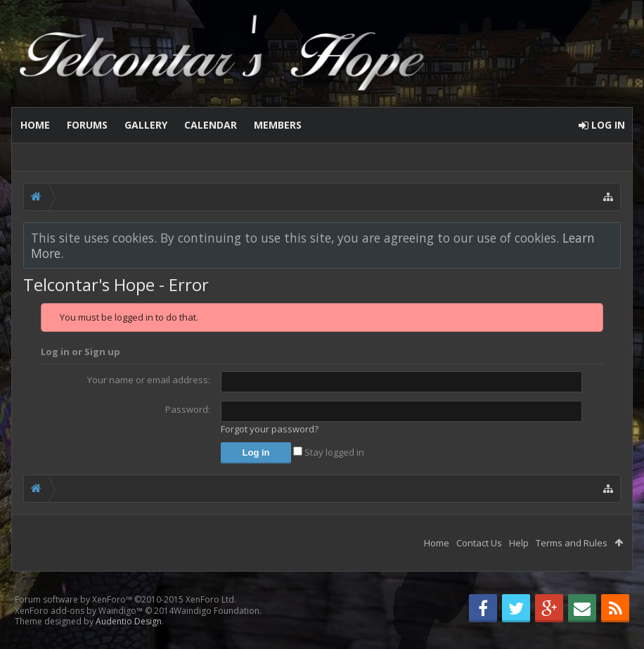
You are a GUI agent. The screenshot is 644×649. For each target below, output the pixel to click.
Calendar (211, 125)
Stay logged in (329, 452)
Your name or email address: (149, 380)
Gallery (146, 125)
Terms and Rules (572, 543)
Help (519, 543)
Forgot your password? (270, 429)
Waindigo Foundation (217, 611)
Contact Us (479, 543)
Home (35, 125)
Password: (188, 409)
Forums (87, 125)
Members (278, 125)
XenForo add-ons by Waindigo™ (79, 611)
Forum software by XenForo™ (125, 599)
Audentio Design (129, 621)
